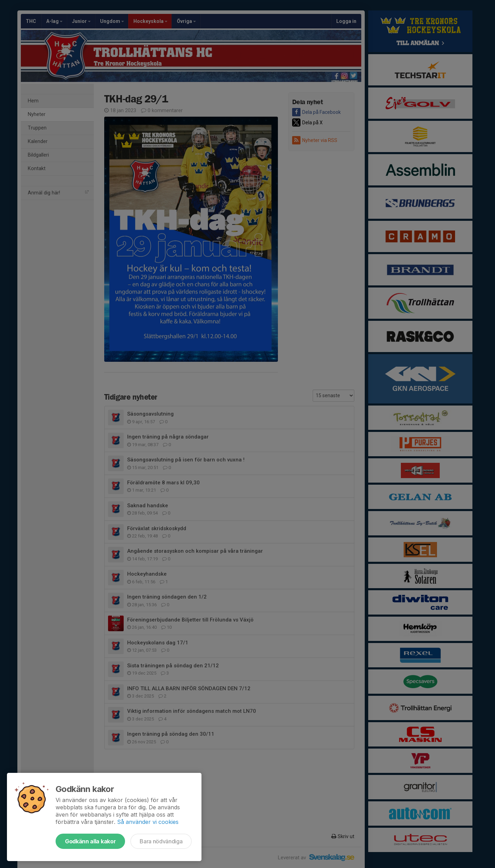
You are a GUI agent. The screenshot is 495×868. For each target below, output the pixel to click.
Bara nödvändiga (161, 841)
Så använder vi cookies (148, 822)
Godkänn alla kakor (90, 841)
